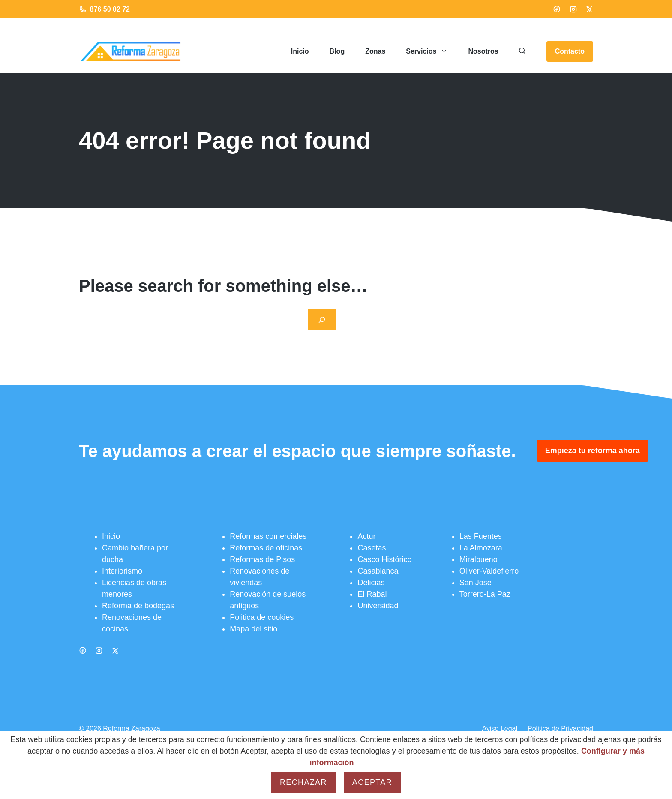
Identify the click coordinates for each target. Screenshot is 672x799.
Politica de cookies (262, 617)
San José (475, 583)
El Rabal (372, 594)
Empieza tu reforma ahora (592, 451)
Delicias (371, 583)
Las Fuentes (481, 536)
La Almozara (481, 548)
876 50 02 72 (110, 9)
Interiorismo (122, 571)
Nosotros (483, 51)
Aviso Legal (500, 728)
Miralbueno (478, 559)
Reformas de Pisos (262, 559)
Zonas (375, 51)
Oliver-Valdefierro (489, 571)
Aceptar (372, 782)
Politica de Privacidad (560, 728)
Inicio (300, 51)
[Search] (322, 320)
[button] (522, 51)
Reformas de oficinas (266, 548)
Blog (337, 51)
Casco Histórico (384, 559)
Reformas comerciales (268, 536)
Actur (366, 536)
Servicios (432, 51)
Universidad (378, 606)
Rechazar (303, 782)
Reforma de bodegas (138, 606)
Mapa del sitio (253, 629)
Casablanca (378, 571)
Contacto (570, 51)
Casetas (372, 548)
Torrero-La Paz (485, 594)
